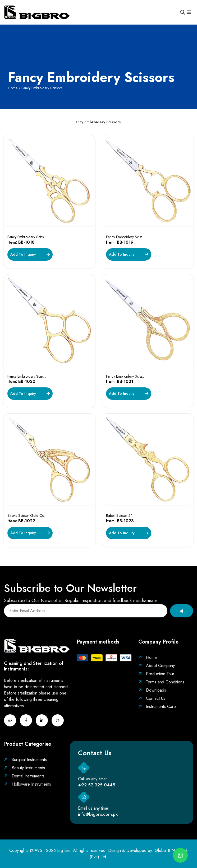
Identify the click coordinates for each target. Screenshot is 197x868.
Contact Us (152, 698)
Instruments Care (157, 707)
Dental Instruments (24, 776)
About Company (157, 666)
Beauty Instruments (24, 768)
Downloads (152, 690)
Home (13, 88)
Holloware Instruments (28, 784)
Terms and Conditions (161, 682)
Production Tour (156, 674)
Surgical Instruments (25, 760)
